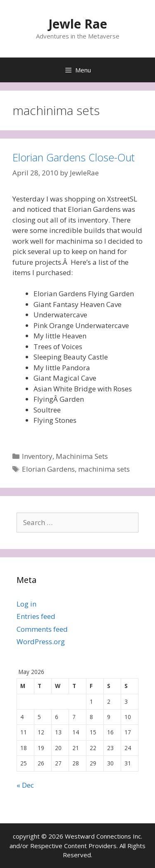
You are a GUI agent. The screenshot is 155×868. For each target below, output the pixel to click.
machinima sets (104, 469)
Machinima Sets (82, 456)
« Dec (25, 785)
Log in (26, 604)
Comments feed (42, 629)
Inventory (37, 456)
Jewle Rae (78, 24)
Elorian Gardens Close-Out (74, 157)
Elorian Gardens (48, 469)
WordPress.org (41, 641)
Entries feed (36, 616)
